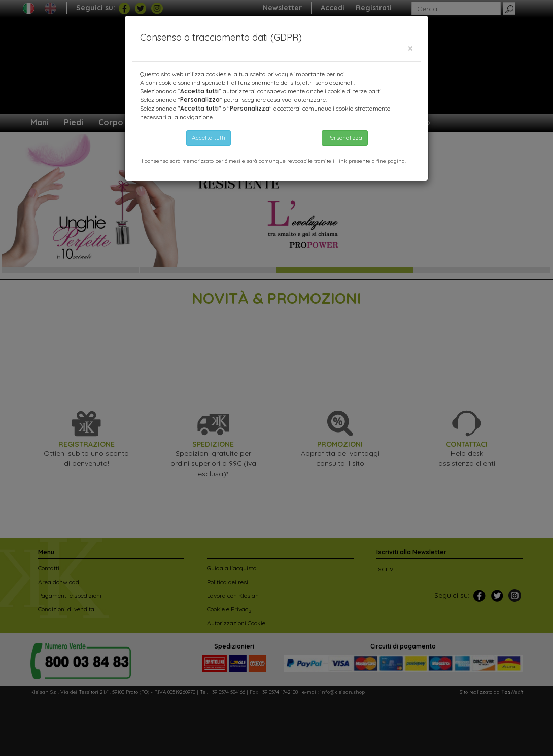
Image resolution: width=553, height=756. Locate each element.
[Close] (410, 48)
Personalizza (345, 138)
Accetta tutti (209, 138)
